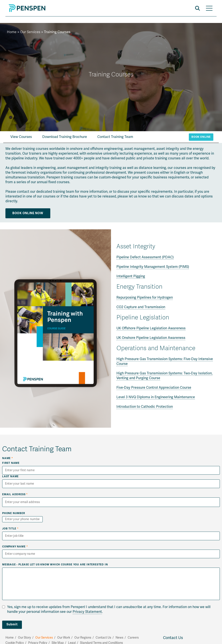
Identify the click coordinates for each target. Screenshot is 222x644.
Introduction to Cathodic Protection (145, 407)
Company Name (15, 547)
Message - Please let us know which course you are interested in (55, 565)
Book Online (201, 137)
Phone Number (14, 513)
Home (12, 32)
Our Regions (83, 638)
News (119, 638)
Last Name (10, 477)
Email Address (15, 494)
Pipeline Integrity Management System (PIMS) (153, 267)
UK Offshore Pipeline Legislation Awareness (151, 328)
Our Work (64, 638)
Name (8, 458)
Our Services (30, 32)
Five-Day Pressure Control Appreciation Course (154, 388)
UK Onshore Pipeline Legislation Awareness (151, 338)
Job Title (10, 529)
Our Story (24, 638)
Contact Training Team (115, 137)
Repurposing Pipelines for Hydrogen (145, 298)
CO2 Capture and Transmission (141, 307)
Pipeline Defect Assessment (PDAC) (145, 257)
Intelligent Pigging (131, 276)
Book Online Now (28, 213)
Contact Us (173, 638)
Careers (133, 638)
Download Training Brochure (65, 137)
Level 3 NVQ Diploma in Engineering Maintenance (156, 397)
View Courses (21, 137)
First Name (11, 463)
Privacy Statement (87, 612)
